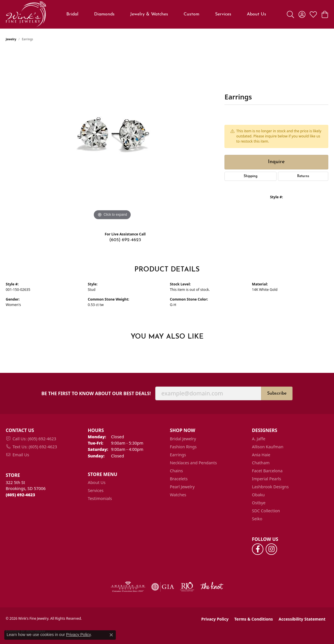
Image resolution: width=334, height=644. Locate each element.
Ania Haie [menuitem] (261, 455)
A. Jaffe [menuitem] (259, 439)
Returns (303, 176)
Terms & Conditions (254, 619)
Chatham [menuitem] (261, 463)
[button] (290, 14)
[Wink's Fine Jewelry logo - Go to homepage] (26, 14)
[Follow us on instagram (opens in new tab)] (271, 549)
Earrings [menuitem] (178, 455)
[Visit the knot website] (212, 587)
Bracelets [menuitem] (179, 479)
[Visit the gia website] (163, 587)
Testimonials (100, 498)
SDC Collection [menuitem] (266, 511)
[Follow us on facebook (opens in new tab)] (258, 549)
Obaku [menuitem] (258, 495)
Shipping (250, 176)
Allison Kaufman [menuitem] (268, 447)
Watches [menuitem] (178, 495)
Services (223, 14)
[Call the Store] (20, 495)
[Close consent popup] (111, 635)
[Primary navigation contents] (166, 14)
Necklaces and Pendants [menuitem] (193, 463)
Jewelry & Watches (149, 14)
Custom (191, 14)
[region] (112, 136)
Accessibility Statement (302, 619)
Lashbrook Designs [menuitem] (270, 487)
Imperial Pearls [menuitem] (267, 479)
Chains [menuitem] (176, 471)
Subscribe (277, 393)
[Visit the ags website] (128, 587)
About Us (257, 14)
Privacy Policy (215, 619)
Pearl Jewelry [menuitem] (182, 487)
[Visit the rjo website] (187, 587)
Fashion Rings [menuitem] (183, 447)
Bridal (72, 14)
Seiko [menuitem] (257, 519)
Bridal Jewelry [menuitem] (183, 439)
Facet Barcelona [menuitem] (267, 471)
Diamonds (104, 14)
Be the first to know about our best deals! (96, 394)
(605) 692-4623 (125, 240)
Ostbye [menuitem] (259, 503)
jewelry (11, 39)
